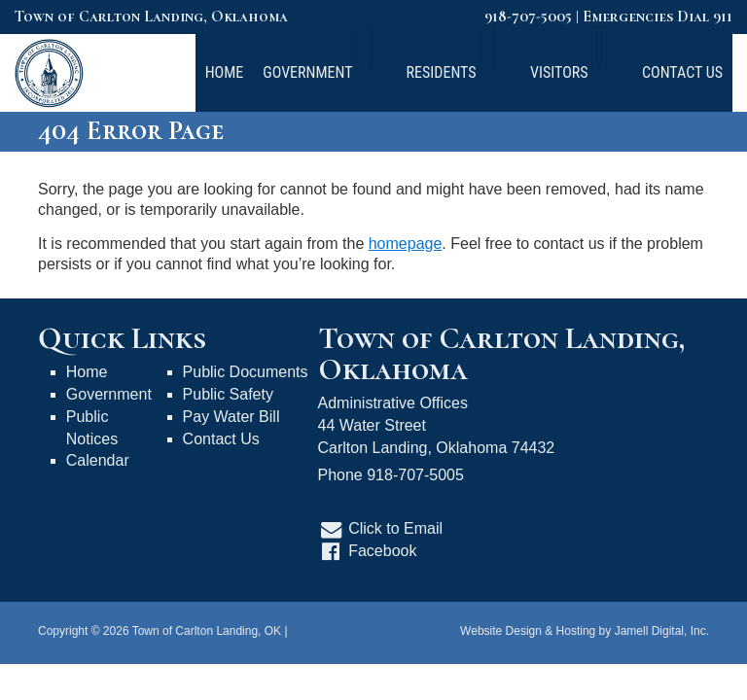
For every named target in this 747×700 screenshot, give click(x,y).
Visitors (587, 72)
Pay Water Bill (231, 417)
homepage (406, 244)
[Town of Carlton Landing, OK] (49, 71)
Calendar (98, 460)
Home (291, 72)
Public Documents (246, 372)
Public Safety (228, 394)
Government (380, 72)
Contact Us (682, 72)
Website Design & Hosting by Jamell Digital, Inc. (585, 631)
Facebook (382, 551)
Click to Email (395, 528)
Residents (491, 72)
